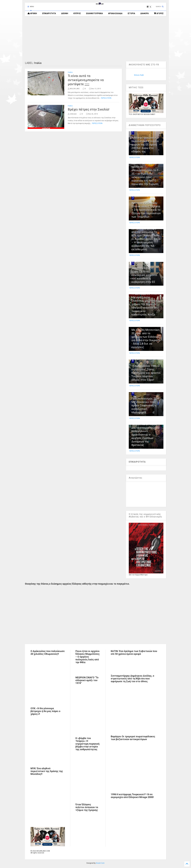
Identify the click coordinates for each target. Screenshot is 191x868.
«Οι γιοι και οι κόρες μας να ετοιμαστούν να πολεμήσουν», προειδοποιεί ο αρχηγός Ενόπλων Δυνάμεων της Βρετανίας (145, 435)
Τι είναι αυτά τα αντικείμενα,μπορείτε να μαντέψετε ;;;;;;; (86, 80)
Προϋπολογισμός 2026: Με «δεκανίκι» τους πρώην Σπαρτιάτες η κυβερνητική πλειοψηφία (146, 405)
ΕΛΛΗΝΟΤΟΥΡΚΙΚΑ (94, 13)
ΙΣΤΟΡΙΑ (131, 13)
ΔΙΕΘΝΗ (65, 13)
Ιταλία (70, 72)
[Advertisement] (96, 39)
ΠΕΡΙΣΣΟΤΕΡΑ (106, 98)
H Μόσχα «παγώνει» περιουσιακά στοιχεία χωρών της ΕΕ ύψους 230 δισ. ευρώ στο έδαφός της (145, 145)
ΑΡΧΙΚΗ (32, 13)
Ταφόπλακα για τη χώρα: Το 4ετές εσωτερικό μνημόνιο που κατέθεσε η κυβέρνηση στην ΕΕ (144, 275)
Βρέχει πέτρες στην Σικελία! (89, 109)
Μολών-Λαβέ (139, 75)
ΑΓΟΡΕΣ (159, 13)
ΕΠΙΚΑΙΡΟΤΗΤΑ (49, 13)
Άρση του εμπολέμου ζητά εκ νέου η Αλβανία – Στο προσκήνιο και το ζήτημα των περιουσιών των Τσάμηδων (146, 210)
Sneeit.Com (100, 863)
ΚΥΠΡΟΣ (77, 13)
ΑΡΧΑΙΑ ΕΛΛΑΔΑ (115, 13)
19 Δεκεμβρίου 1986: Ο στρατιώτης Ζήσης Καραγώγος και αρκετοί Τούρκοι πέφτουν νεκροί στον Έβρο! (146, 373)
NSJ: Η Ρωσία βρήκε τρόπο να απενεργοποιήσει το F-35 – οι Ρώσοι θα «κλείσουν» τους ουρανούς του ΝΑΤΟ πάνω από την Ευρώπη (145, 174)
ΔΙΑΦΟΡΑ (144, 13)
